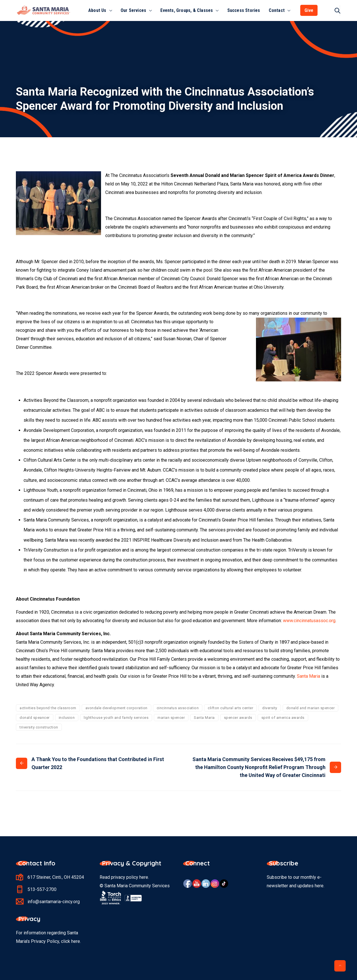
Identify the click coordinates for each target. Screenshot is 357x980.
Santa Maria (308, 676)
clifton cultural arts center (230, 708)
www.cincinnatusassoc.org (309, 621)
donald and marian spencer (311, 708)
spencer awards (238, 718)
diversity (270, 708)
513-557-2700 (42, 889)
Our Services (133, 10)
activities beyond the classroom (48, 708)
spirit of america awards (283, 718)
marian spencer (171, 718)
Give (309, 10)
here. (76, 941)
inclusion (67, 718)
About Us (97, 10)
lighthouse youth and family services (116, 718)
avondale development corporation (116, 708)
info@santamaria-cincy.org (54, 902)
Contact (277, 10)
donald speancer (35, 718)
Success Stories (244, 10)
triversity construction (39, 727)
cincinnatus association (178, 708)
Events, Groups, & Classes (187, 10)
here (144, 877)
